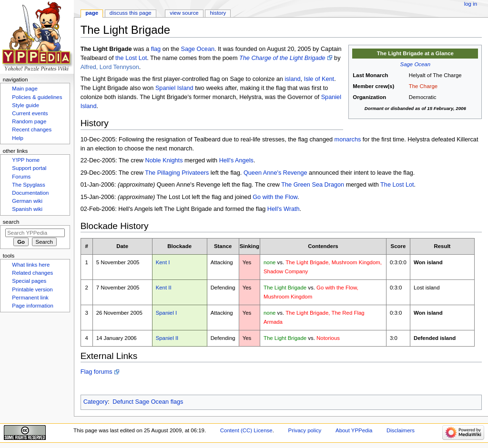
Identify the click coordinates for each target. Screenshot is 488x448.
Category (96, 402)
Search (11, 222)
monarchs (348, 139)
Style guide (25, 105)
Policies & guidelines (37, 97)
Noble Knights (164, 160)
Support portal (29, 168)
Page (92, 13)
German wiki (27, 201)
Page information (33, 306)
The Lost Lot (397, 185)
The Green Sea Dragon (313, 185)
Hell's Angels (236, 160)
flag (156, 49)
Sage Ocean (416, 64)
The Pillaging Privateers (177, 173)
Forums (21, 177)
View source (184, 13)
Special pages (29, 281)
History (218, 13)
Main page (25, 89)
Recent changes (32, 129)
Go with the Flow (275, 197)
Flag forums (97, 372)
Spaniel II (167, 338)
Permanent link (30, 298)
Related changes (32, 273)
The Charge (423, 86)
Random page (29, 121)
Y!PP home (26, 160)
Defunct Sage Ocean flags (148, 402)
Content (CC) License (246, 430)
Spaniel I (166, 313)
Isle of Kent (319, 79)
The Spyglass (28, 185)
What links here (31, 265)
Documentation (30, 193)
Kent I (163, 262)
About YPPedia (354, 430)
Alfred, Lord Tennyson (110, 67)
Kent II (164, 288)
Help (18, 138)
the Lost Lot (131, 58)
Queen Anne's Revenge (275, 173)
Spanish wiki (27, 209)
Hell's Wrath (284, 209)
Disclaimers (401, 430)
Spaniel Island (174, 88)
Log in (471, 4)
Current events (30, 113)
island (292, 79)
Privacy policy (305, 430)
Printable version (32, 289)
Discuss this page (131, 13)
